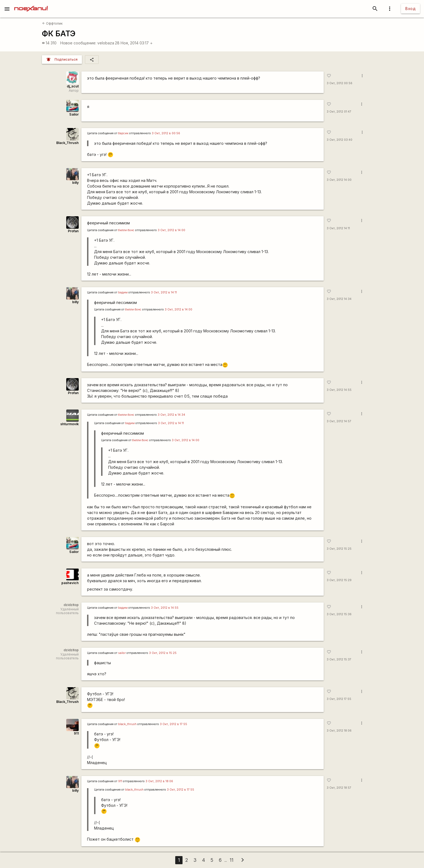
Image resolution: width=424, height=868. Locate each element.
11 (231, 860)
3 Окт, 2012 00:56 (339, 83)
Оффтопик (52, 23)
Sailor (74, 114)
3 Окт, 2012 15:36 (339, 614)
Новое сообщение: (78, 43)
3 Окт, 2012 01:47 (339, 112)
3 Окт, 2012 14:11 (338, 228)
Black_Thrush (67, 143)
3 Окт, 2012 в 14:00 (171, 230)
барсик (123, 133)
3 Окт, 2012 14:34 (339, 299)
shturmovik (69, 424)
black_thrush (127, 724)
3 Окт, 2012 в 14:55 (165, 608)
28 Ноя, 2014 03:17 (134, 43)
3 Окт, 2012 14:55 (339, 390)
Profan (73, 231)
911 (76, 733)
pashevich (70, 583)
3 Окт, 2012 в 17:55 (173, 724)
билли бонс (126, 230)
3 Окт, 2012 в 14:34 (171, 415)
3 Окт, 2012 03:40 (339, 140)
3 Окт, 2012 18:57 (339, 788)
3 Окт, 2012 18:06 (339, 731)
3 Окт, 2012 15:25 (339, 549)
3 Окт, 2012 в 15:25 (163, 653)
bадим (123, 292)
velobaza (106, 43)
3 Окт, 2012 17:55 (339, 699)
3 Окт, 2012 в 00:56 (166, 133)
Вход (410, 9)
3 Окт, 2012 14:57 (339, 421)
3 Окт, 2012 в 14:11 (164, 292)
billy (75, 183)
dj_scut (73, 86)
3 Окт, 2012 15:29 (339, 580)
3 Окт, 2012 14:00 (339, 180)
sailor (122, 653)
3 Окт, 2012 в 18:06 (159, 781)
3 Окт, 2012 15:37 (339, 659)
